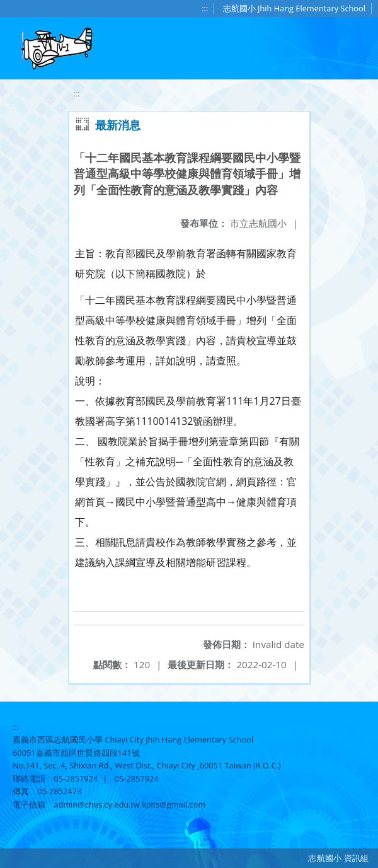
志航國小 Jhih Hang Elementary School (294, 8)
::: (205, 8)
